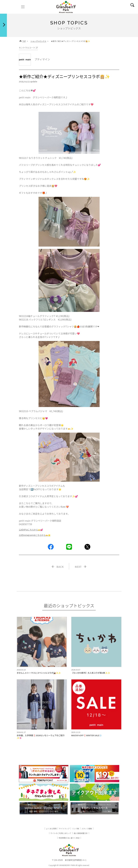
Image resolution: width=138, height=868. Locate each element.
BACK (60, 567)
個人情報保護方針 (81, 833)
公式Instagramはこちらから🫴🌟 (35, 535)
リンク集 (75, 829)
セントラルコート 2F (28, 48)
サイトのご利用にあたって (61, 833)
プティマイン (34, 59)
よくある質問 (51, 829)
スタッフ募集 (87, 829)
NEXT (78, 567)
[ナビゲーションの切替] (23, 7)
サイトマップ (64, 829)
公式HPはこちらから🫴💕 (31, 530)
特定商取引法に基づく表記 (69, 838)
